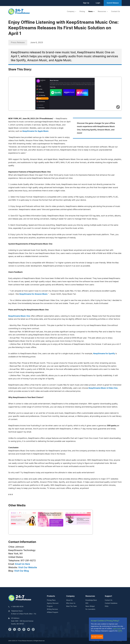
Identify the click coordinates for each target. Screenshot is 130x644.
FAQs (107, 606)
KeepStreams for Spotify (104, 354)
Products (51, 596)
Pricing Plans (51, 600)
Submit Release (113, 3)
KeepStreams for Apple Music (36, 131)
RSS (87, 603)
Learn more (117, 628)
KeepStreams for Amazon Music (34, 294)
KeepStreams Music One (19, 316)
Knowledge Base (91, 600)
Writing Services (52, 609)
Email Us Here (23, 564)
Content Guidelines (111, 603)
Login (98, 3)
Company (70, 596)
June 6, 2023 (37, 43)
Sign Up (86, 3)
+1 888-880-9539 (17, 607)
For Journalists (90, 609)
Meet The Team (71, 606)
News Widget (90, 606)
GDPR (120, 631)
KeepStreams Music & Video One (103, 388)
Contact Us (116, 11)
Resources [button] (102, 11)
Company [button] (71, 11)
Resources (90, 596)
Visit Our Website (28, 567)
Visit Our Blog (22, 571)
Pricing (82, 11)
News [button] (91, 11)
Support (108, 596)
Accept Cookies (97, 637)
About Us (69, 600)
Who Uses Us (71, 603)
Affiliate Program (53, 612)
